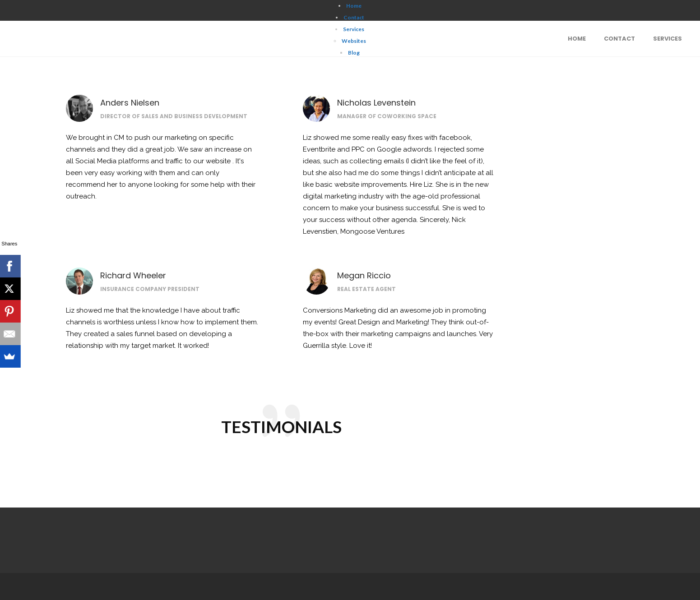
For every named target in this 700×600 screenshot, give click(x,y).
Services (354, 29)
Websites (354, 41)
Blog (354, 53)
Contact (354, 17)
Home (354, 6)
